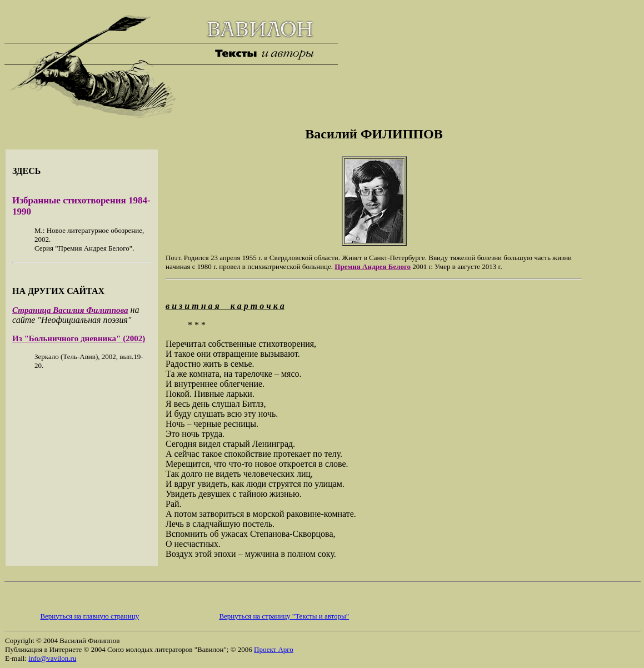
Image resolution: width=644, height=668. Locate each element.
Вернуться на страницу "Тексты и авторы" (284, 616)
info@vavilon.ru (52, 658)
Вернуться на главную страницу (89, 616)
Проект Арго (274, 649)
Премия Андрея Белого (373, 266)
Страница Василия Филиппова (70, 310)
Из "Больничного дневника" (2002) (79, 338)
